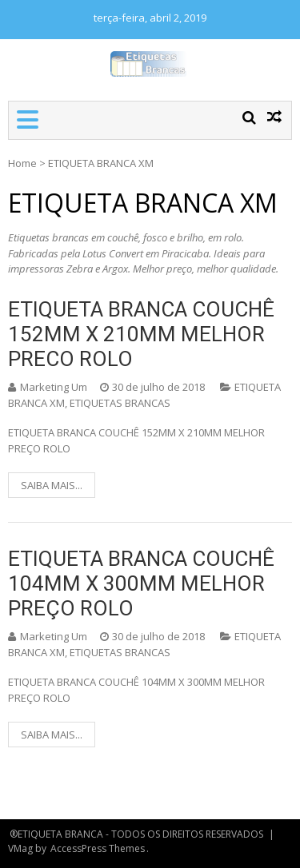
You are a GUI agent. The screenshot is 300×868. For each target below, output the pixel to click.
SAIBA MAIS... (52, 485)
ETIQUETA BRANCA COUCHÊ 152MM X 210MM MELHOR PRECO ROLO (141, 334)
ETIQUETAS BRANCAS (120, 403)
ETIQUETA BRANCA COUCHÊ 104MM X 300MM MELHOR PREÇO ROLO (141, 583)
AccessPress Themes (98, 848)
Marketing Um (54, 387)
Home (22, 163)
